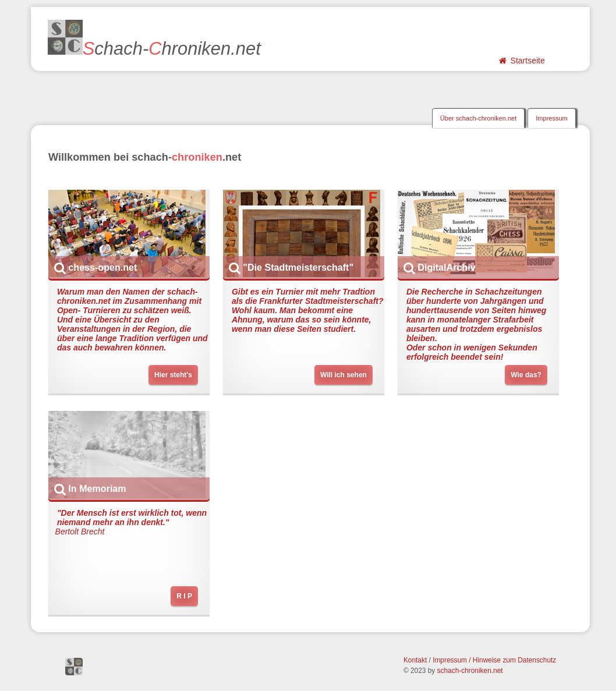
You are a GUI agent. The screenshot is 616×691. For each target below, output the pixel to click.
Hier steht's (173, 375)
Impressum (551, 118)
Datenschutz (537, 660)
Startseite (521, 61)
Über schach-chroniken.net (478, 118)
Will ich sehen (344, 375)
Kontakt (415, 660)
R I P (184, 596)
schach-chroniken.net (470, 671)
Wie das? (526, 375)
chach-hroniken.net (154, 39)
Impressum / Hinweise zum (475, 660)
